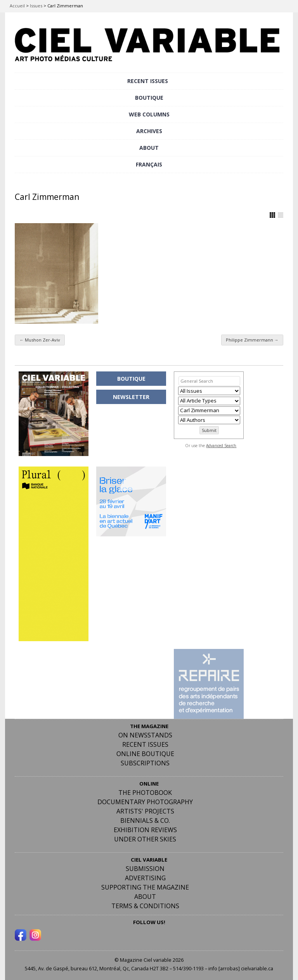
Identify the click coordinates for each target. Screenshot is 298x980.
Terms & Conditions (145, 906)
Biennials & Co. (145, 820)
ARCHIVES (149, 131)
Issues (36, 6)
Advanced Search (221, 446)
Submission (145, 869)
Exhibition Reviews (145, 830)
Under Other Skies (145, 839)
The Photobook (145, 793)
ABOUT (149, 148)
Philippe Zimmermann (252, 340)
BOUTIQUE (149, 98)
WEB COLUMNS (149, 114)
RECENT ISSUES (148, 81)
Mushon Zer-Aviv (40, 340)
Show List (281, 215)
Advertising (145, 878)
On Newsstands (145, 735)
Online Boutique (145, 754)
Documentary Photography (145, 802)
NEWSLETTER (131, 397)
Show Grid (272, 215)
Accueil (17, 6)
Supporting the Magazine (145, 887)
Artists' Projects (145, 811)
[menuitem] (149, 165)
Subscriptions (145, 763)
